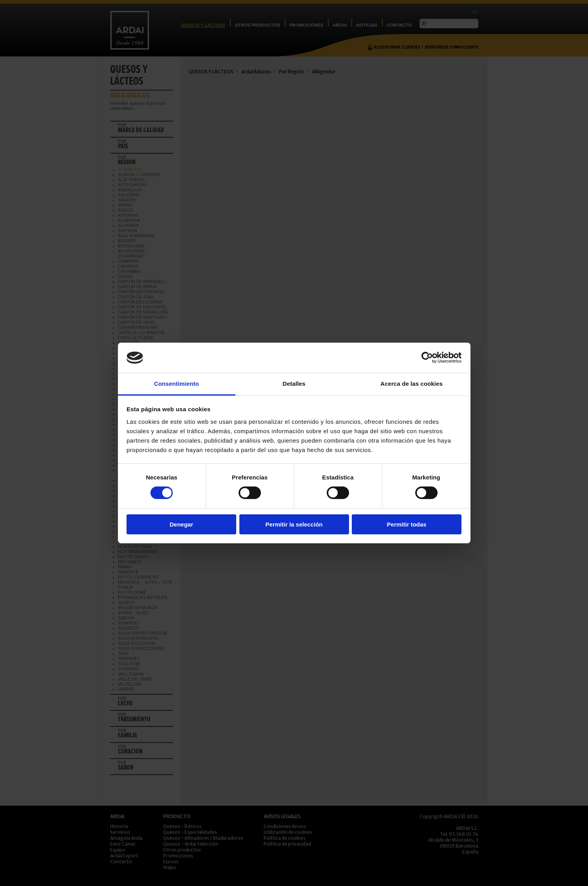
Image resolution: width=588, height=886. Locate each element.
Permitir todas (407, 524)
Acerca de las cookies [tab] (412, 384)
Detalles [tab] (294, 384)
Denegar (181, 524)
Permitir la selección (294, 524)
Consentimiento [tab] (176, 384)
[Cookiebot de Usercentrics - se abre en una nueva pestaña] (427, 358)
